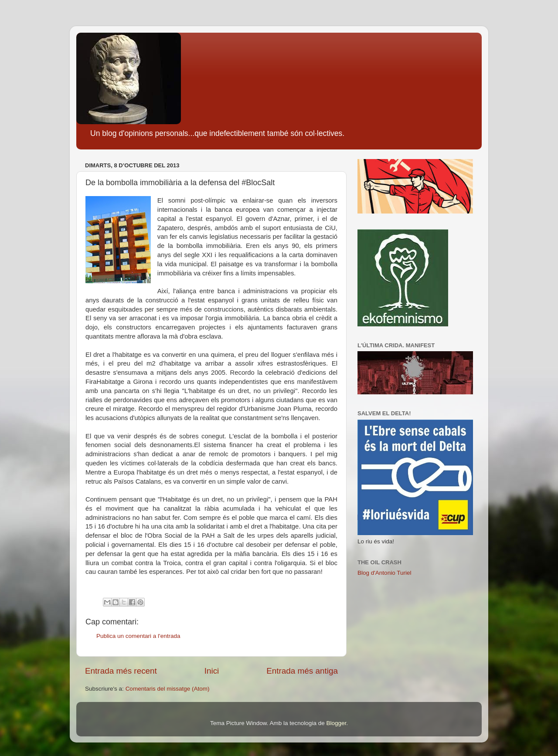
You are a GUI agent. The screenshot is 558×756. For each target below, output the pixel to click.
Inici (212, 671)
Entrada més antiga (302, 671)
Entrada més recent (121, 671)
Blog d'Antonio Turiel (384, 573)
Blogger (336, 723)
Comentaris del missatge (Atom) (168, 689)
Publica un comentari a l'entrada (138, 636)
